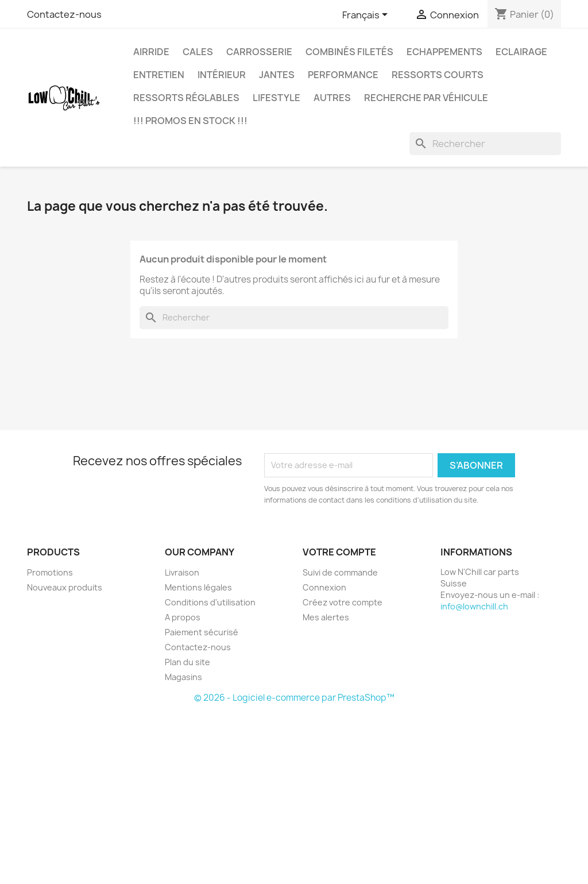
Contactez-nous (64, 14)
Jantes (277, 75)
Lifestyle (276, 98)
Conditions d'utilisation (210, 602)
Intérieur (222, 75)
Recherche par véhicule (426, 98)
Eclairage (521, 52)
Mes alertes (326, 617)
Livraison (182, 572)
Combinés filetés (349, 52)
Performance (343, 75)
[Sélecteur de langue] (367, 16)
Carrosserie (259, 52)
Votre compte (339, 552)
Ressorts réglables (186, 98)
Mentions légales (198, 587)
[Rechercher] (485, 144)
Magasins (183, 677)
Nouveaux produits (65, 587)
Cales (198, 52)
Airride (151, 52)
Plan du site (187, 662)
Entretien (159, 75)
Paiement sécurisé (202, 632)
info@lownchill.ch (474, 606)
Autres (332, 98)
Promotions (50, 572)
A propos (183, 617)
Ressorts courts (438, 75)
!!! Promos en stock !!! (190, 121)
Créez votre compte (343, 602)
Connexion (324, 587)
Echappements (444, 52)
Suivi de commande (340, 572)
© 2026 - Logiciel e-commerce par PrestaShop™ (294, 698)
